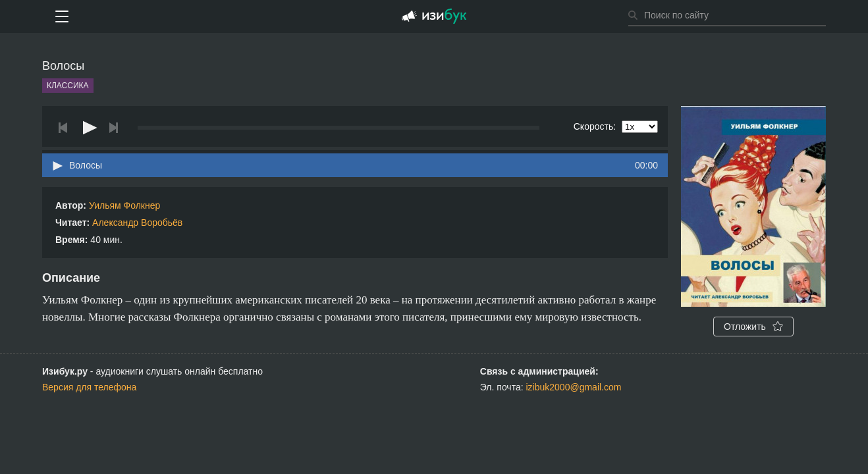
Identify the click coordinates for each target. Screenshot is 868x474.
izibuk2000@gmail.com (574, 387)
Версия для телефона (89, 387)
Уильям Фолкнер (124, 205)
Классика (68, 86)
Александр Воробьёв (137, 223)
